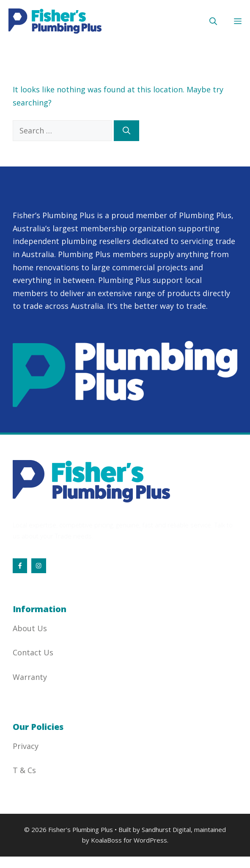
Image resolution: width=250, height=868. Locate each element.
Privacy (26, 746)
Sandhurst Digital (166, 829)
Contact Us (33, 652)
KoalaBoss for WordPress (129, 840)
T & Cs (24, 770)
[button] (213, 21)
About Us (30, 628)
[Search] (126, 131)
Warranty (30, 677)
